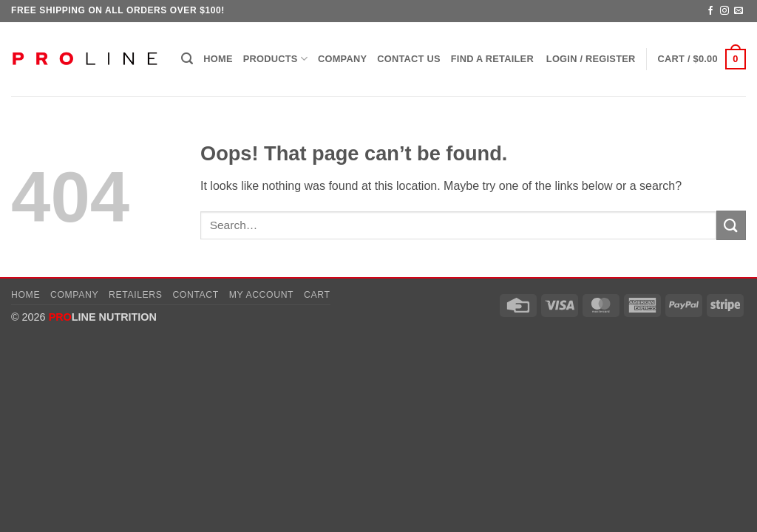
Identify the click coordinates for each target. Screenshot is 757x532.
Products (275, 59)
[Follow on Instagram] (724, 11)
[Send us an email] (739, 11)
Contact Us (409, 59)
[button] (187, 59)
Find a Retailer (492, 59)
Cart (317, 295)
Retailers (136, 295)
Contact (196, 295)
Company (342, 59)
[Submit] (731, 225)
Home (218, 59)
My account (261, 295)
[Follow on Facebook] (710, 11)
